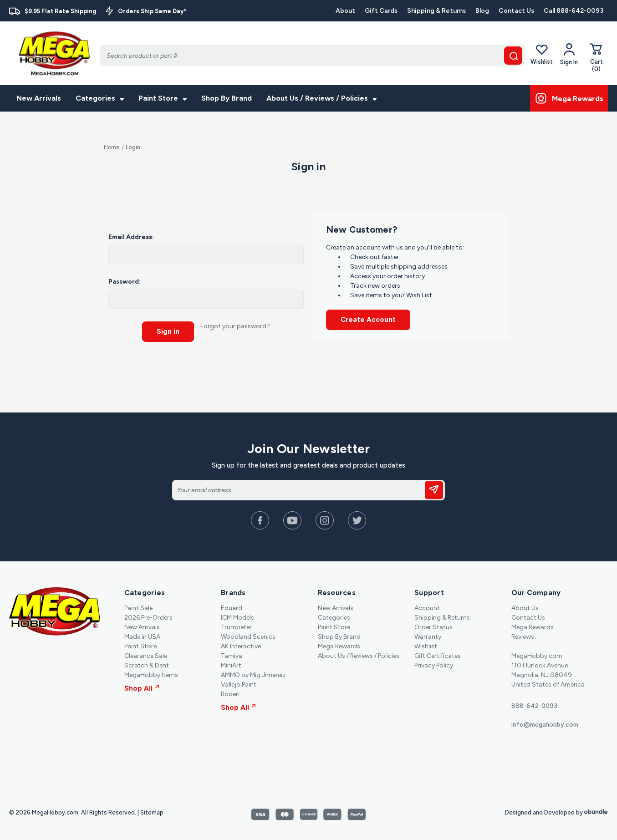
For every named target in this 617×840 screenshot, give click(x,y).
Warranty (428, 636)
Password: (125, 282)
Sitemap (152, 812)
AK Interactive (241, 646)
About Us (525, 608)
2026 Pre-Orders (148, 617)
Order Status (433, 627)
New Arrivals (39, 98)
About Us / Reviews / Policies (321, 98)
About (345, 11)
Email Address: (131, 237)
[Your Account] (569, 54)
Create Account (368, 320)
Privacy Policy (434, 665)
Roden (230, 694)
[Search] (312, 56)
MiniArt (231, 665)
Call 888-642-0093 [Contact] (574, 11)
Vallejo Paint (239, 684)
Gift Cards (381, 11)
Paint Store (163, 98)
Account (427, 608)
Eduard (232, 608)
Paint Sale (138, 608)
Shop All (142, 688)
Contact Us (516, 11)
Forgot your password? (235, 326)
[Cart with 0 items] (597, 57)
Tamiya (232, 655)
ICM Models (237, 617)
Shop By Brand (227, 98)
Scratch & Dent (147, 665)
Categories (100, 98)
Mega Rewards (339, 646)
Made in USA (142, 636)
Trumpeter (236, 627)
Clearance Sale (146, 655)
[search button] (513, 56)
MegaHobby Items (151, 675)
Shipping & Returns (436, 11)
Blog (482, 11)
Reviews (523, 636)
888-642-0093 (534, 705)
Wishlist (542, 54)
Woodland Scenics (248, 636)
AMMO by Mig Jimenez (253, 675)
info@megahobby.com (545, 724)
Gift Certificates (438, 655)
